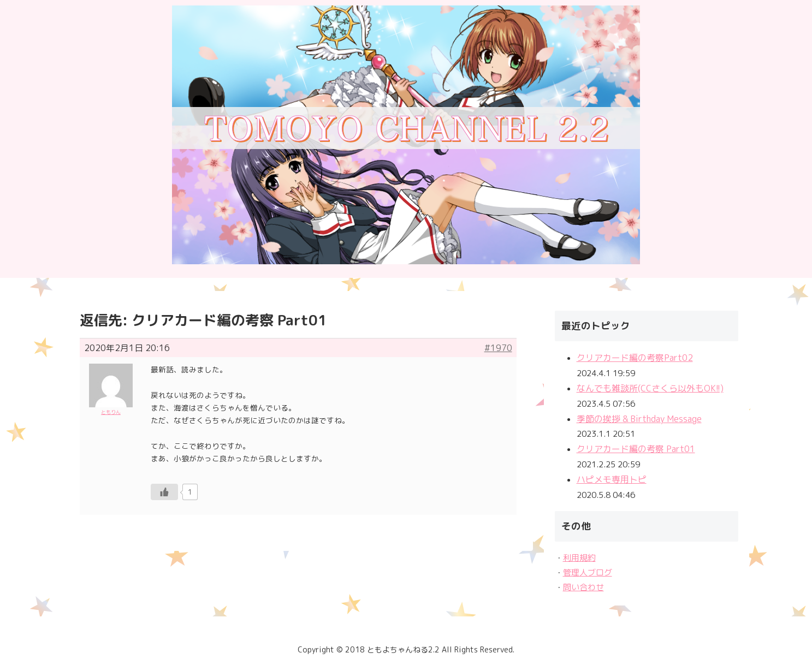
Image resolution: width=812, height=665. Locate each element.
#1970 (498, 348)
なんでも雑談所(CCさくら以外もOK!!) (650, 388)
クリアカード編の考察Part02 (635, 358)
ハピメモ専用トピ (612, 479)
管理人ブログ (588, 572)
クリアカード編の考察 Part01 (636, 449)
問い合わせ (583, 587)
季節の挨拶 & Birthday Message (639, 419)
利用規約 (579, 558)
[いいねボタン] (164, 492)
